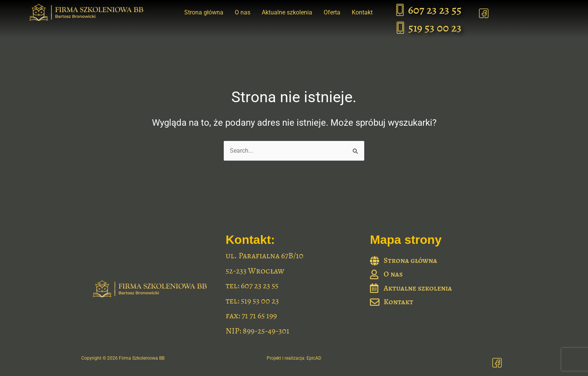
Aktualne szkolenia (287, 12)
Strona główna (204, 12)
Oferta (332, 12)
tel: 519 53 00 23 (252, 301)
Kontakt (362, 12)
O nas (243, 12)
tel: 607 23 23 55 (252, 286)
